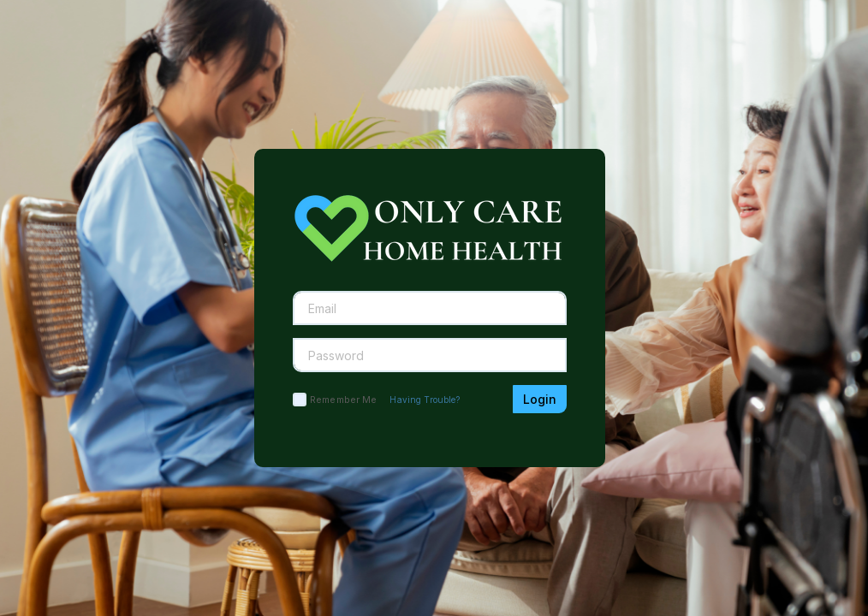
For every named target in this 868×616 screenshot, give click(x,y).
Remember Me (343, 400)
